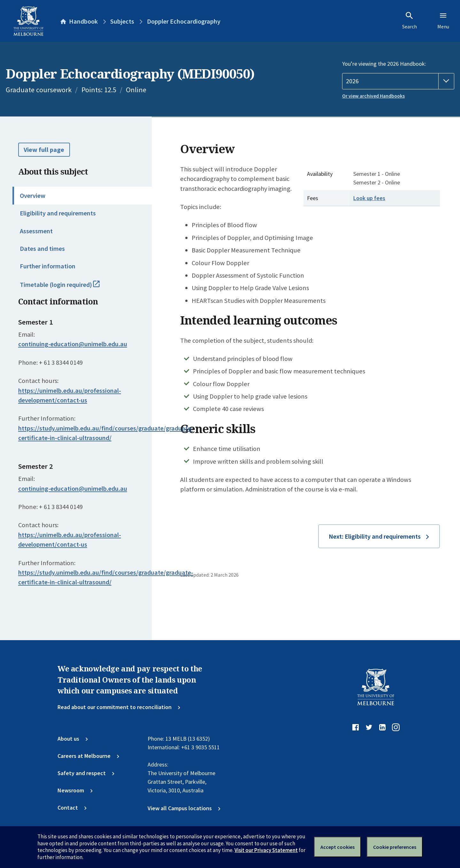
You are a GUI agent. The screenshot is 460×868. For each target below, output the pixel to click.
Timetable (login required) (68, 288)
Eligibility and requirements (58, 213)
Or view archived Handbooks (373, 96)
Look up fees (369, 198)
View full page (44, 150)
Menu (443, 20)
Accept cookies (337, 847)
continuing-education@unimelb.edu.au (73, 344)
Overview (33, 196)
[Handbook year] (398, 81)
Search (410, 20)
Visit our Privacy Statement (266, 850)
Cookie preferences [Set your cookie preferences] (395, 847)
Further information (48, 266)
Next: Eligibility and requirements (375, 536)
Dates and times (42, 249)
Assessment (36, 231)
